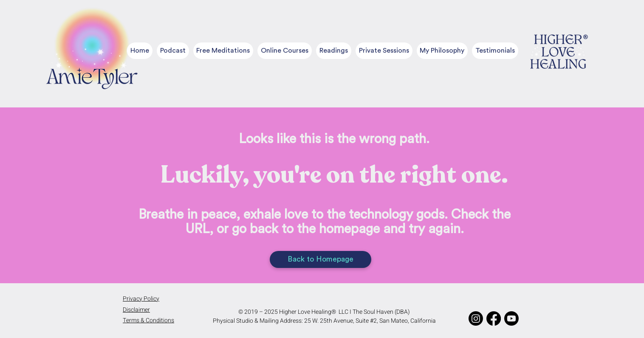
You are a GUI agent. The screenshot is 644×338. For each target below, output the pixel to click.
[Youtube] (511, 318)
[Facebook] (494, 318)
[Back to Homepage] (321, 259)
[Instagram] (476, 318)
